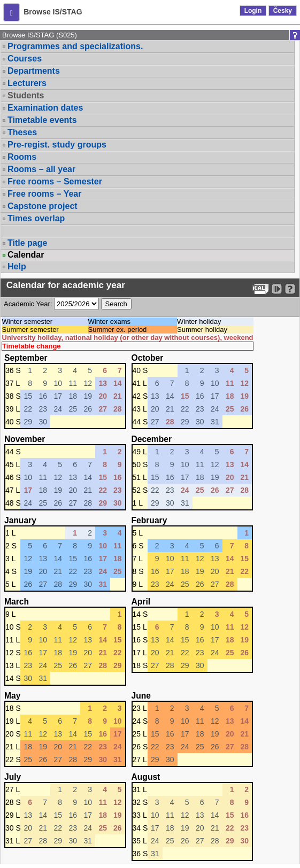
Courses (25, 59)
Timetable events (42, 120)
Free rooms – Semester (55, 181)
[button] (11, 12)
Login (253, 11)
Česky (283, 11)
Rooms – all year (41, 169)
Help (17, 266)
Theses (22, 132)
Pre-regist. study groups (57, 145)
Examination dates (45, 108)
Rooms (22, 157)
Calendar (26, 255)
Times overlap (36, 218)
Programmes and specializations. (75, 46)
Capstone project (43, 206)
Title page (27, 243)
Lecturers (27, 83)
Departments (34, 71)
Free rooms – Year (44, 194)
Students (26, 95)
